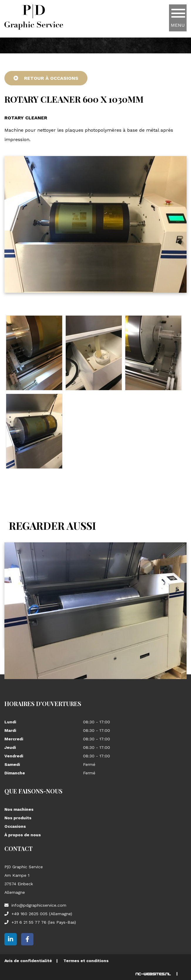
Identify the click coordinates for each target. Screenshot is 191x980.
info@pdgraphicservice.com (39, 905)
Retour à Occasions (46, 78)
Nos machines (19, 809)
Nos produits (18, 818)
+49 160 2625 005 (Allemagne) (42, 914)
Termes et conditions (86, 961)
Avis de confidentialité (28, 961)
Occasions (15, 826)
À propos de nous (23, 835)
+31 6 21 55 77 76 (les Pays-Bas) (44, 922)
